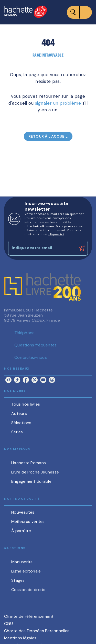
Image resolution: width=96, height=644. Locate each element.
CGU (8, 624)
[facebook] (26, 380)
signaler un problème (58, 103)
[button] (48, 136)
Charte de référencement (29, 616)
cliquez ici (56, 234)
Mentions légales (20, 638)
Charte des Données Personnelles (37, 631)
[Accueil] (26, 12)
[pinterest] (35, 380)
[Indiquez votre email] (42, 248)
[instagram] (8, 380)
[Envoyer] (82, 248)
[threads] (52, 380)
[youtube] (43, 380)
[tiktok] (17, 380)
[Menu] (79, 12)
